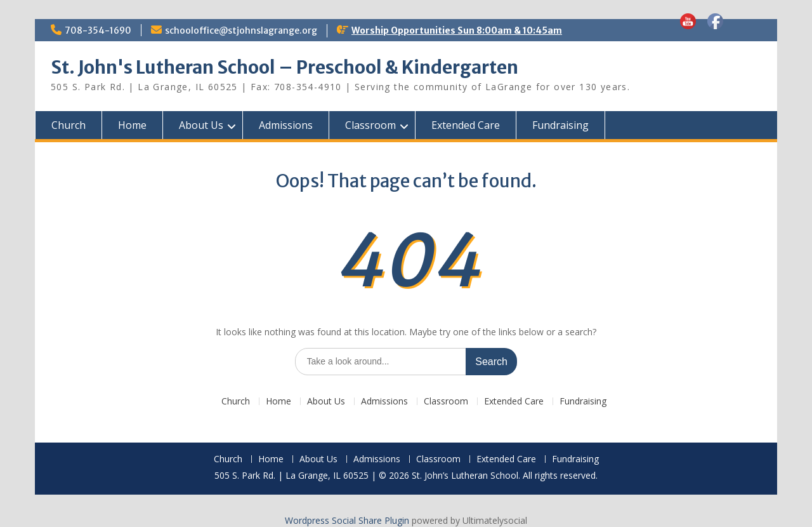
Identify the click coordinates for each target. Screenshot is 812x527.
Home (132, 125)
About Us (201, 125)
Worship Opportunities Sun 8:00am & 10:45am (457, 30)
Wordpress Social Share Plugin (348, 520)
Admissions (286, 125)
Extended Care (466, 125)
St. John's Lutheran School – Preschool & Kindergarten (285, 67)
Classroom (370, 125)
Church (69, 125)
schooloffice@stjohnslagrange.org (241, 30)
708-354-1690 (98, 30)
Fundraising (560, 125)
